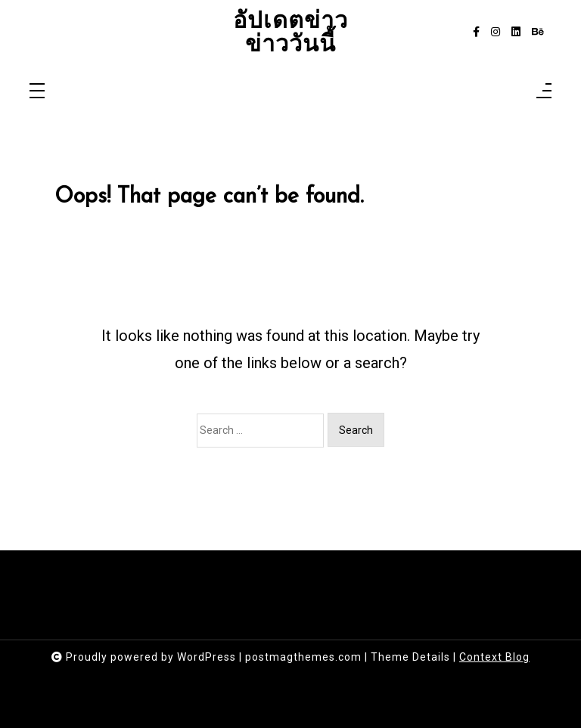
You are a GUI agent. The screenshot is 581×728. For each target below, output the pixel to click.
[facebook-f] (476, 32)
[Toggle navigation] (37, 92)
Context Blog (494, 657)
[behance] (538, 32)
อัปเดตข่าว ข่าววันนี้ (290, 32)
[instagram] (496, 32)
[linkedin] (516, 32)
